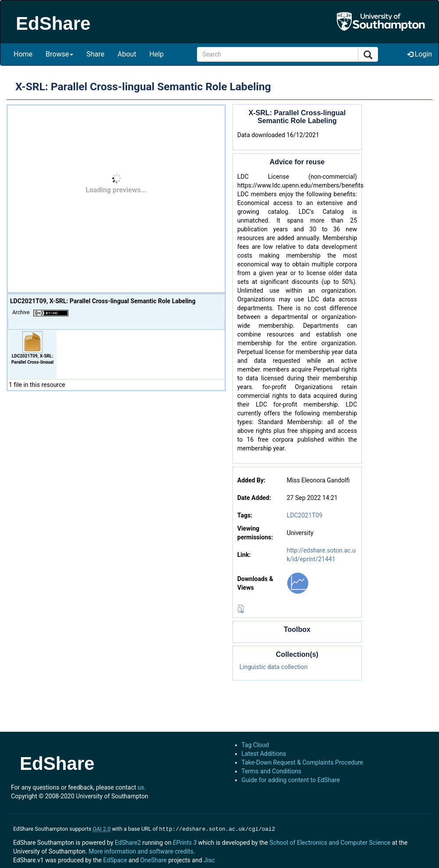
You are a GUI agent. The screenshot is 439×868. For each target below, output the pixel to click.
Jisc (209, 859)
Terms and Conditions (272, 771)
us (141, 787)
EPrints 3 (185, 842)
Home (23, 54)
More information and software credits (141, 850)
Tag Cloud (255, 745)
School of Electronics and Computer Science (330, 842)
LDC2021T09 (305, 515)
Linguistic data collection (273, 667)
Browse (59, 54)
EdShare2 (128, 842)
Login (420, 54)
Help (157, 54)
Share (95, 54)
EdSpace (115, 859)
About (127, 54)
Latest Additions (264, 754)
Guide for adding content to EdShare (291, 780)
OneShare (153, 859)
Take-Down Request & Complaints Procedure (302, 762)
